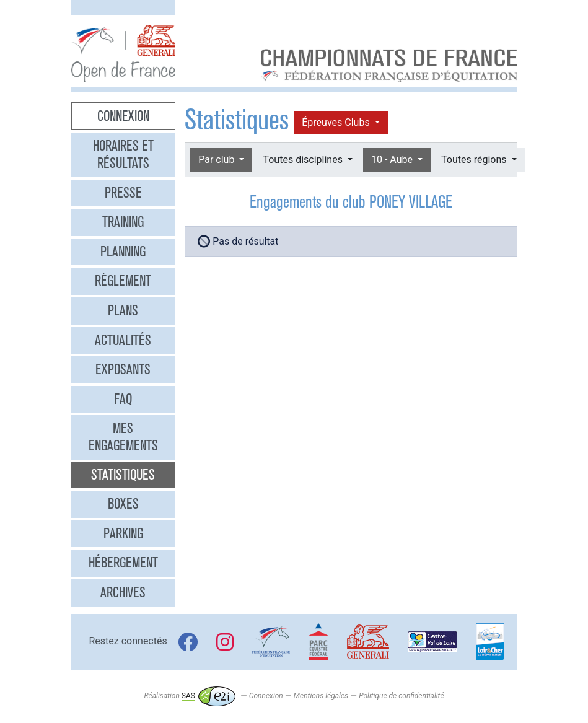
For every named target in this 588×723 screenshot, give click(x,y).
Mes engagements (123, 437)
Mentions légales (321, 696)
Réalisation (189, 696)
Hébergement (123, 563)
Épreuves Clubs (337, 122)
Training (123, 222)
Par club (217, 160)
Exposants (123, 369)
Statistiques (123, 475)
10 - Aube (393, 160)
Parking (123, 533)
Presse (123, 193)
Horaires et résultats (123, 154)
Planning (123, 252)
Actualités (123, 340)
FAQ (123, 399)
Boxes (123, 504)
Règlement (123, 281)
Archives (123, 592)
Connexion (123, 116)
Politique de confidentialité (401, 696)
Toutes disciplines (304, 160)
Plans (123, 310)
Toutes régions (475, 160)
